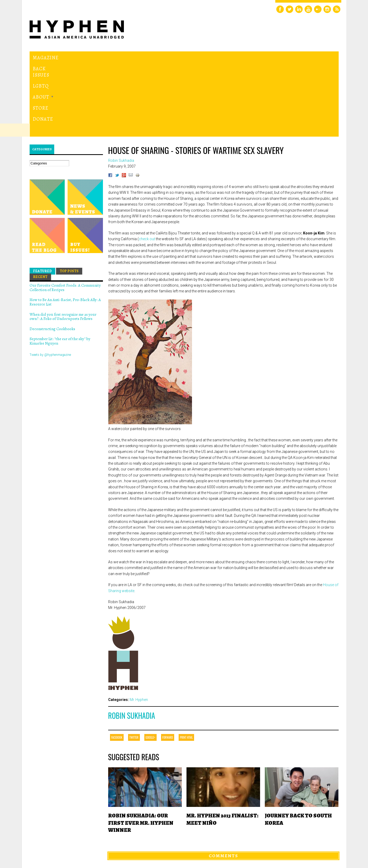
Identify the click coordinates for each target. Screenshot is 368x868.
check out (147, 167)
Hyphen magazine (54, 842)
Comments (223, 784)
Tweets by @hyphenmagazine (50, 282)
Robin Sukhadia (132, 643)
